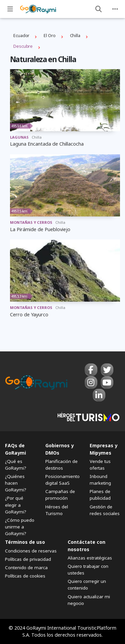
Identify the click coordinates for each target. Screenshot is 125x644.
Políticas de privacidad (28, 559)
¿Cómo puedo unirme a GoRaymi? (20, 527)
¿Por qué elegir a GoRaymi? (16, 505)
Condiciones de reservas (31, 551)
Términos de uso (25, 542)
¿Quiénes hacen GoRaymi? (16, 483)
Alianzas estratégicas (90, 558)
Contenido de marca (26, 568)
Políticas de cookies (25, 576)
